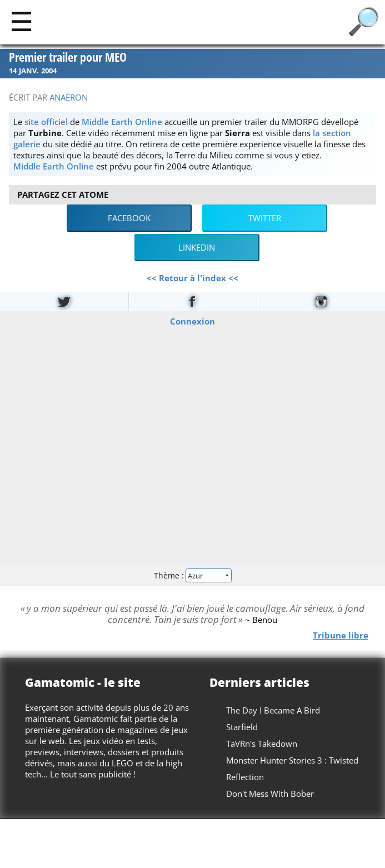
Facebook (129, 218)
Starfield (242, 727)
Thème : (192, 575)
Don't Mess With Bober (270, 794)
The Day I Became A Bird (273, 710)
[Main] (21, 21)
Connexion (192, 321)
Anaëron (69, 97)
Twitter (265, 218)
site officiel (46, 122)
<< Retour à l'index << (192, 278)
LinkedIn (197, 247)
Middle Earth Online (122, 122)
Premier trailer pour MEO (68, 57)
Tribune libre (341, 635)
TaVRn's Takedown (262, 744)
